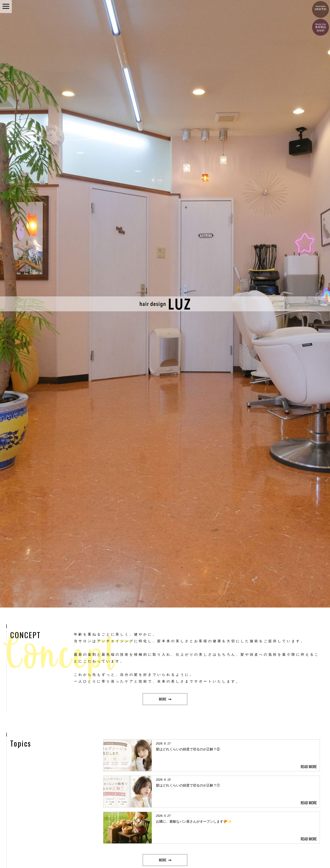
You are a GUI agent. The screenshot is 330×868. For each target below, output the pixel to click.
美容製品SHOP (321, 26)
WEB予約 (321, 6)
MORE (163, 699)
